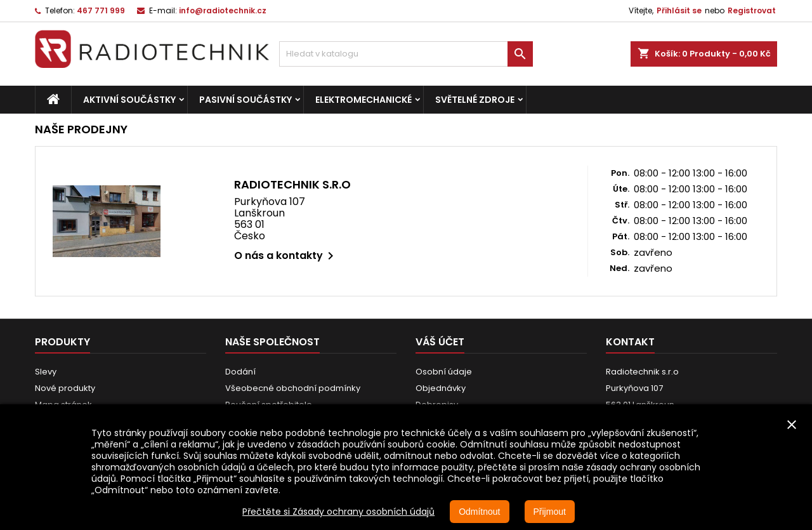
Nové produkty (65, 388)
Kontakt (630, 342)
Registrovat (752, 10)
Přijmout (550, 512)
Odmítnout (479, 512)
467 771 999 (101, 10)
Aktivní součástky (129, 100)
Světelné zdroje (475, 100)
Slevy (46, 372)
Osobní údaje (444, 372)
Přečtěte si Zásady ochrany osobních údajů (338, 512)
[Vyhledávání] (406, 54)
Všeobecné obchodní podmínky (293, 388)
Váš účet (440, 342)
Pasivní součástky (246, 100)
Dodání (240, 372)
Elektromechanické (363, 100)
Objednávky (441, 388)
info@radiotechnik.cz (223, 10)
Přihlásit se (679, 10)
